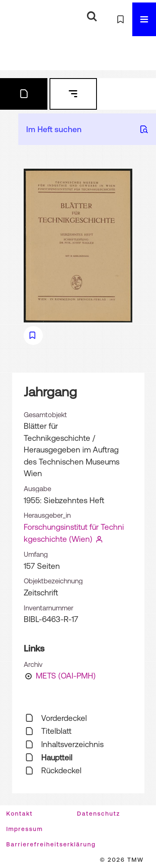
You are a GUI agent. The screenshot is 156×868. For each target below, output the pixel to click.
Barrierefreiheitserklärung (51, 844)
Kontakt (20, 814)
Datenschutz (99, 814)
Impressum (25, 829)
